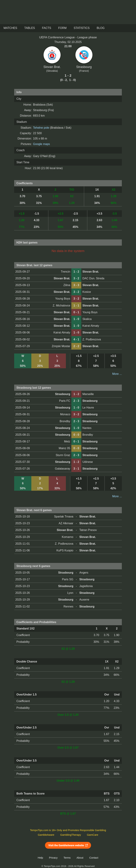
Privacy (53, 858)
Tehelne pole (41, 128)
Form (62, 28)
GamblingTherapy (71, 835)
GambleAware (46, 835)
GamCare (93, 835)
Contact (94, 858)
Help (40, 858)
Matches (10, 28)
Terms (67, 858)
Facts (47, 28)
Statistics (82, 28)
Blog (101, 28)
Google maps (42, 144)
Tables (30, 28)
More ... (117, 374)
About (80, 858)
